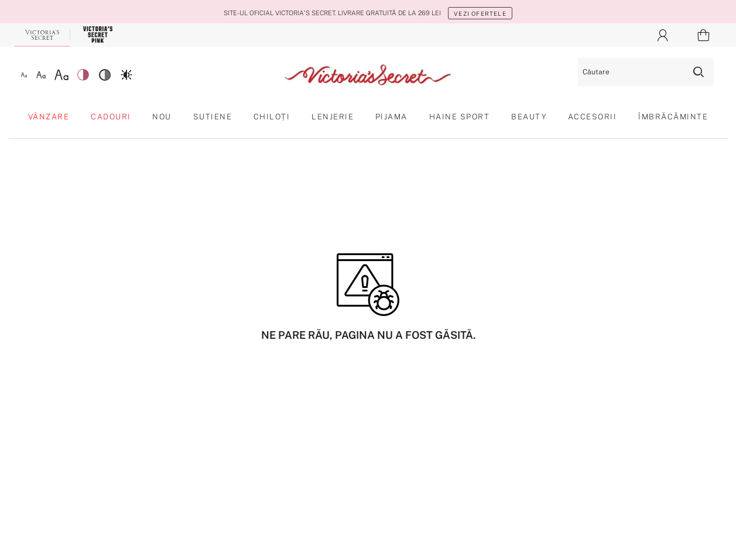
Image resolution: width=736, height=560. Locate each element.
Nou (162, 117)
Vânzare (49, 117)
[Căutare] (646, 72)
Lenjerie (333, 117)
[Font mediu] (41, 75)
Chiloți (272, 117)
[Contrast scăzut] (83, 75)
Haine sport (460, 117)
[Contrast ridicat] (126, 75)
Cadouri (111, 117)
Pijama (391, 117)
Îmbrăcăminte (673, 117)
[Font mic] (24, 75)
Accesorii (593, 117)
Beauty (529, 117)
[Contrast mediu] (105, 75)
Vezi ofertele (480, 13)
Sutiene (213, 117)
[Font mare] (61, 75)
